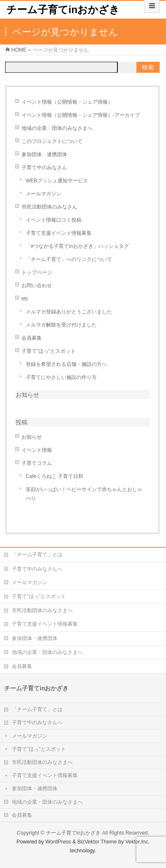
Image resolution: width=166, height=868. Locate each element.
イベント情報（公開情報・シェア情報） (67, 102)
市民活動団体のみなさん (49, 207)
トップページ (37, 272)
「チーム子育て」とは (37, 555)
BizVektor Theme (97, 842)
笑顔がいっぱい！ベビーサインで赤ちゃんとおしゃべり (84, 494)
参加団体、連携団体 (44, 154)
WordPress (58, 842)
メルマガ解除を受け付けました (61, 325)
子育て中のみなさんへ (37, 569)
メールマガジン (44, 194)
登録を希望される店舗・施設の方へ (66, 364)
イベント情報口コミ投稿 (54, 220)
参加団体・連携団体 (35, 638)
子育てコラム (37, 463)
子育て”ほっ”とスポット (49, 351)
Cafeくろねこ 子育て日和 (55, 476)
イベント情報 (37, 450)
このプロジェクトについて (52, 141)
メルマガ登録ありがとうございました (69, 312)
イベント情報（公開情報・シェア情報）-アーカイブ (81, 115)
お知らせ (27, 395)
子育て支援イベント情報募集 (59, 233)
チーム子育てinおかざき (63, 10)
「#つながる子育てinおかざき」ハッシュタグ (77, 246)
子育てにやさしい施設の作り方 (61, 377)
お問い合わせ (37, 286)
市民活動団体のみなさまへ (42, 610)
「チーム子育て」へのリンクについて (69, 259)
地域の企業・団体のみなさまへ (57, 128)
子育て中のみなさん (44, 168)
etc (25, 299)
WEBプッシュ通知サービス (57, 181)
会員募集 (32, 338)
